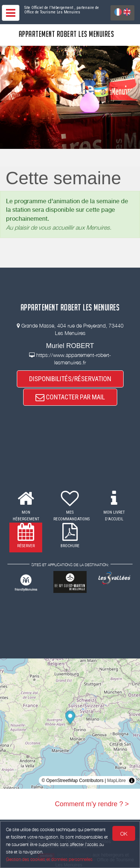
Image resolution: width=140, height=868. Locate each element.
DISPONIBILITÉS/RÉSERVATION (70, 379)
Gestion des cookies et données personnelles (49, 859)
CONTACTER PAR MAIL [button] (70, 397)
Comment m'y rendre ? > (92, 804)
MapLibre (116, 781)
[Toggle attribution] (132, 781)
